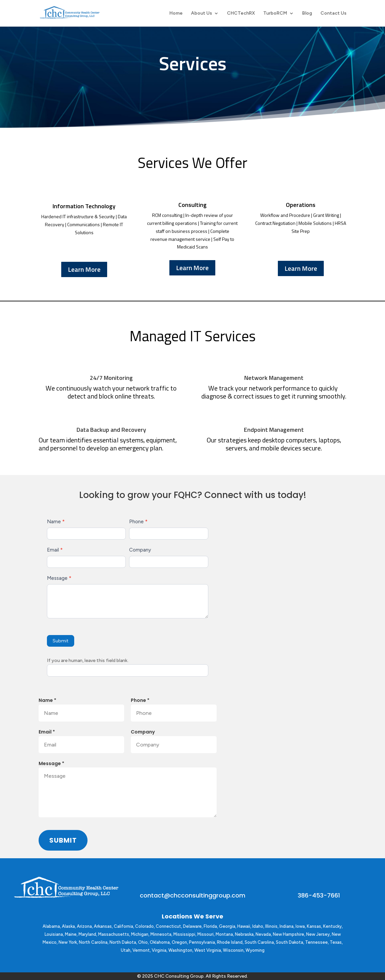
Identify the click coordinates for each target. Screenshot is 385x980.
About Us (201, 13)
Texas (336, 942)
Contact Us (333, 13)
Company (140, 550)
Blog (307, 13)
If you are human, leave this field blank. (88, 660)
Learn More (84, 269)
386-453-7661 (319, 895)
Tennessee (316, 942)
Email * (47, 732)
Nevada (263, 934)
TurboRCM (275, 13)
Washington (180, 950)
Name (56, 522)
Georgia (227, 926)
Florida (210, 926)
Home (176, 13)
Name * (47, 700)
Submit (61, 641)
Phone (138, 522)
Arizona (84, 926)
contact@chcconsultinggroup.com (192, 895)
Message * (51, 763)
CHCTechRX (241, 13)
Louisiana (54, 934)
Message (59, 578)
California (123, 926)
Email (55, 550)
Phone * (140, 700)
